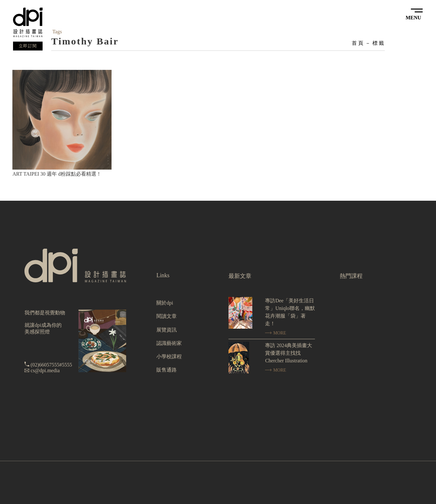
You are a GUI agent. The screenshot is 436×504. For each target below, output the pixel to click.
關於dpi (165, 303)
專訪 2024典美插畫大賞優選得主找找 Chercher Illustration (289, 353)
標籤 (378, 43)
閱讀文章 (167, 316)
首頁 (358, 43)
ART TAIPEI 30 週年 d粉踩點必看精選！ (57, 174)
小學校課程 (169, 356)
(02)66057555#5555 (51, 365)
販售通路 (167, 370)
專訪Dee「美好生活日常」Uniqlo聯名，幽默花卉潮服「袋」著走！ (290, 312)
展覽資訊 (167, 330)
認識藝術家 (169, 343)
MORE (276, 333)
